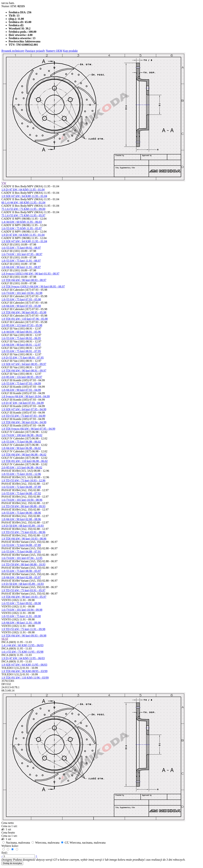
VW (4, 183)
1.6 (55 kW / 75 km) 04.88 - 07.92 (21, 493)
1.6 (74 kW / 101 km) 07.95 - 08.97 (22, 254)
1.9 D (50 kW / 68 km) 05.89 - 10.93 (23, 526)
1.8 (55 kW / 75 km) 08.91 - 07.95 (21, 351)
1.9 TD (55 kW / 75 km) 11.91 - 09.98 (23, 629)
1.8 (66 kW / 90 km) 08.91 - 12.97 (21, 345)
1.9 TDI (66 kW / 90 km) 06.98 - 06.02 (24, 455)
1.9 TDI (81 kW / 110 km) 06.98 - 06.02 (24, 461)
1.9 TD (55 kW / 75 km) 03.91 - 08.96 (23, 532)
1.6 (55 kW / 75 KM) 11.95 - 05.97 (22, 228)
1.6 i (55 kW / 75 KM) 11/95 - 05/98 (22, 652)
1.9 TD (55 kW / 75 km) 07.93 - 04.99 (23, 416)
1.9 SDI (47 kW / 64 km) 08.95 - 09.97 (24, 364)
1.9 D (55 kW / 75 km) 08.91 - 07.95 (23, 358)
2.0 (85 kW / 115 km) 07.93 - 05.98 (22, 325)
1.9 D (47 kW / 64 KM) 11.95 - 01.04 (23, 190)
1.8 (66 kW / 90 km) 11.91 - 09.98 (21, 623)
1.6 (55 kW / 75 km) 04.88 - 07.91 (21, 552)
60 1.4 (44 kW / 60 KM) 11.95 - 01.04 (23, 202)
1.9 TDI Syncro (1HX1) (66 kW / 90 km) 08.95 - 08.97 (33, 286)
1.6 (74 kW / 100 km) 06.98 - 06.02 (22, 435)
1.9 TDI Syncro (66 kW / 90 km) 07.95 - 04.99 (28, 429)
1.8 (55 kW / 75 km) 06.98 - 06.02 (21, 442)
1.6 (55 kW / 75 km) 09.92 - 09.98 (21, 603)
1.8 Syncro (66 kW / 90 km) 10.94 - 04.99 (26, 396)
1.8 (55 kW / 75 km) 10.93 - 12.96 (21, 474)
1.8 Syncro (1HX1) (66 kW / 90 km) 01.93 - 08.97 (30, 274)
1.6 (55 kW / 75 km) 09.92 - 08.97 (21, 248)
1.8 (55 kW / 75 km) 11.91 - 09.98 (21, 616)
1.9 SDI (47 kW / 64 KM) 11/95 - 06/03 (24, 665)
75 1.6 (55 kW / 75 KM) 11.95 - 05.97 (23, 215)
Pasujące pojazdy (35, 51)
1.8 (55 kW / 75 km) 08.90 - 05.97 (21, 571)
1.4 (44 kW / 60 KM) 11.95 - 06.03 (22, 222)
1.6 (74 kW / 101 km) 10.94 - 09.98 (22, 610)
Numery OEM (54, 51)
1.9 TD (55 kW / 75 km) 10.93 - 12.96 (23, 480)
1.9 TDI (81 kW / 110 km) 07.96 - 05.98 (24, 319)
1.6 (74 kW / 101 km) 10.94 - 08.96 (22, 500)
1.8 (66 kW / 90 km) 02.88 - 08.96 (21, 519)
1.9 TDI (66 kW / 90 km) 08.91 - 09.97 (24, 371)
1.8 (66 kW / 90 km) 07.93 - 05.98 (21, 306)
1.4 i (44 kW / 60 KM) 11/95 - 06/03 (22, 645)
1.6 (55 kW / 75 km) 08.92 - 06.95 (21, 338)
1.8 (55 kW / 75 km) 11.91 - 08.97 (21, 261)
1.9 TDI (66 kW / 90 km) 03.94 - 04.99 (24, 422)
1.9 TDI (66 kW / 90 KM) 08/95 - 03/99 (24, 671)
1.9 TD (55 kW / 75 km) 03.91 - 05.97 (23, 590)
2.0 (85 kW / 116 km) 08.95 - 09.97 (22, 377)
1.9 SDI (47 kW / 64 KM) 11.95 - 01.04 (24, 196)
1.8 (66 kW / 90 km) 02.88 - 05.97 (21, 577)
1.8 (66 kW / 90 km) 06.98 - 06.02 (21, 448)
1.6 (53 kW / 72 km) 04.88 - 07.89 (21, 487)
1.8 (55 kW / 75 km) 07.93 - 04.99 (21, 383)
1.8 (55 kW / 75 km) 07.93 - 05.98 (21, 299)
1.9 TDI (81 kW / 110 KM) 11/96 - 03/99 (25, 678)
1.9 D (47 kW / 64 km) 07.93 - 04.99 (23, 403)
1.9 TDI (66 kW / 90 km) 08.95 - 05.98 (24, 312)
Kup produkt (70, 51)
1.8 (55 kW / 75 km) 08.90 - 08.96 (21, 513)
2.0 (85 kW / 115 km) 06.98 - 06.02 (22, 467)
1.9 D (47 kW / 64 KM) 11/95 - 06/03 (23, 658)
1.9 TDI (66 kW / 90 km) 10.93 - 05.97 (24, 597)
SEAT (5, 639)
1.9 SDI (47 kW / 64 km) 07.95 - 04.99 (24, 409)
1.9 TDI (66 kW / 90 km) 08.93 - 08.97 (24, 280)
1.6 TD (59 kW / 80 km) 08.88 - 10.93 (23, 564)
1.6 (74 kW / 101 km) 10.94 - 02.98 (22, 293)
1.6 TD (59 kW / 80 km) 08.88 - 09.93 (23, 506)
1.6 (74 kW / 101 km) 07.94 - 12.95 (22, 558)
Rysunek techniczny (13, 51)
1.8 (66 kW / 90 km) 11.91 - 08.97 (21, 267)
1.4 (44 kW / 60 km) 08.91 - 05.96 (21, 332)
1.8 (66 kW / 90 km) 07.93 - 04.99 (21, 390)
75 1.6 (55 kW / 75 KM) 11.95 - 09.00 (23, 209)
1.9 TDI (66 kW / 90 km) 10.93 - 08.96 (24, 539)
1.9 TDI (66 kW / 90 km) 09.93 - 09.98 (24, 636)
